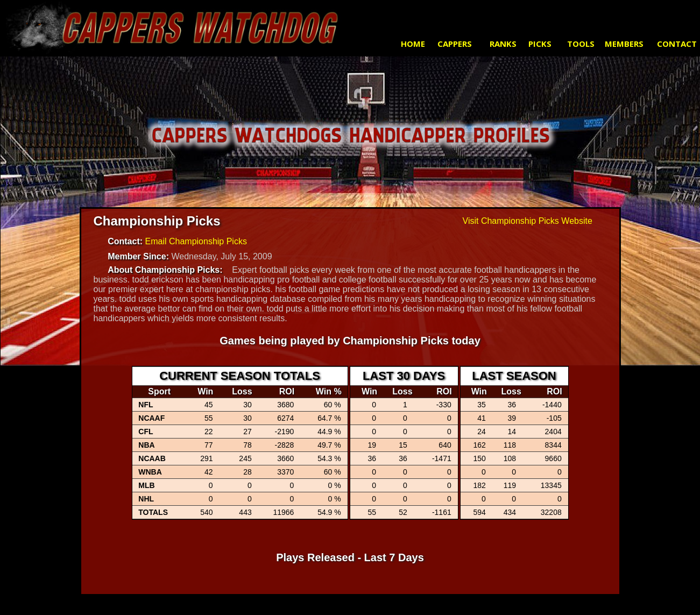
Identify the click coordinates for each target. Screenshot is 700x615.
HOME (413, 44)
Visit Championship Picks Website (528, 221)
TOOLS (581, 44)
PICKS (540, 44)
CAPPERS (455, 44)
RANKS (503, 44)
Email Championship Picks (196, 241)
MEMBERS (624, 44)
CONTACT (677, 44)
